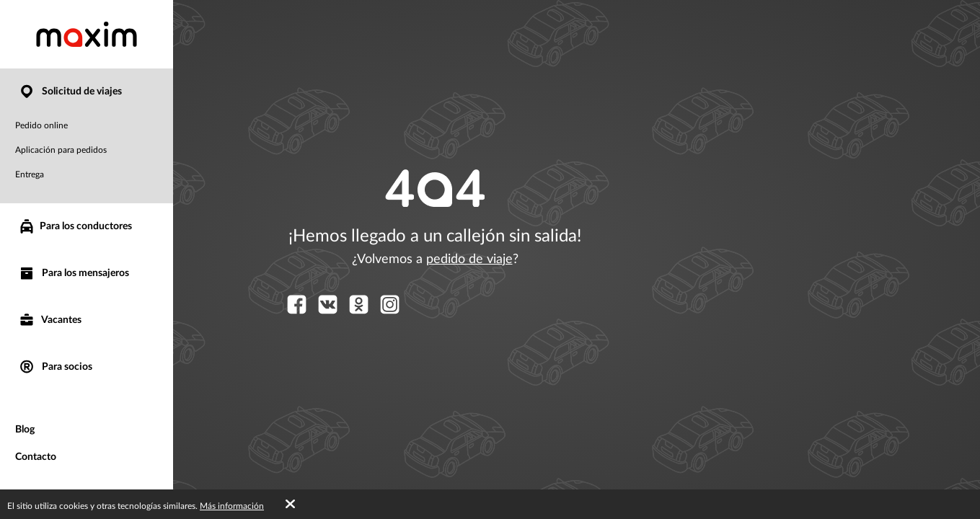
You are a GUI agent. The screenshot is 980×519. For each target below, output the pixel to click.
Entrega (30, 174)
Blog (25, 430)
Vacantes (50, 320)
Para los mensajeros (74, 274)
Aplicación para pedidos (61, 150)
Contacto (36, 457)
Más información (232, 506)
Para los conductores (75, 226)
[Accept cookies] (290, 505)
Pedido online (41, 125)
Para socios (55, 367)
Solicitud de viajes (70, 92)
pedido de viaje (469, 259)
